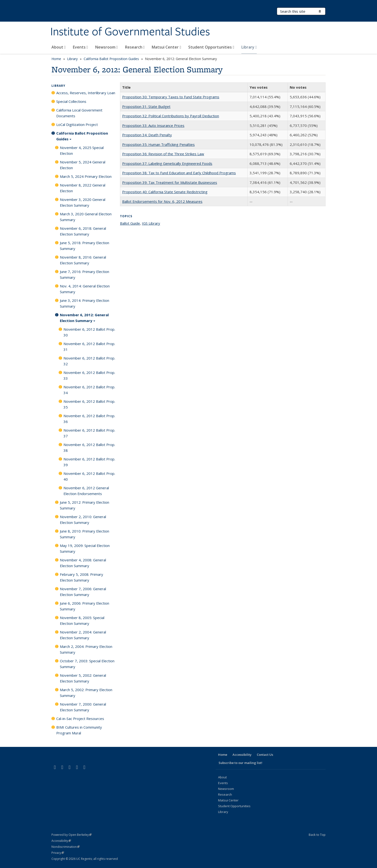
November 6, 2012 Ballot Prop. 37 (89, 433)
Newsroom (107, 47)
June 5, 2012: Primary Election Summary (85, 505)
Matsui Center (166, 47)
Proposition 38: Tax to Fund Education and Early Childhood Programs (179, 173)
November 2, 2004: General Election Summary (83, 635)
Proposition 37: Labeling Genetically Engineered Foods (167, 163)
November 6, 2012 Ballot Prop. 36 (89, 419)
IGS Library (151, 223)
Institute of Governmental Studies (130, 32)
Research (135, 47)
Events (80, 47)
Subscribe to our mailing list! (240, 763)
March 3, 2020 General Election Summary (86, 217)
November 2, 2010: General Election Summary (83, 520)
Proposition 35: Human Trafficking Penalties (158, 144)
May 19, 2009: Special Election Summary (85, 548)
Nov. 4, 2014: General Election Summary (85, 289)
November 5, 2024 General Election (83, 165)
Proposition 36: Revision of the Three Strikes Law (163, 154)
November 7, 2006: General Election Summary (83, 592)
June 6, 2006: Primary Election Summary (85, 606)
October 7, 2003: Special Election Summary (87, 664)
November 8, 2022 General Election (83, 188)
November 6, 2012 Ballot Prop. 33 (89, 375)
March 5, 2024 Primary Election (86, 176)
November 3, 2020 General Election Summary (83, 202)
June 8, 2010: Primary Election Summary (85, 534)
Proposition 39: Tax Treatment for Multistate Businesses (170, 182)
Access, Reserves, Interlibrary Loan (86, 93)
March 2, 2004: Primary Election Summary (86, 649)
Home (56, 59)
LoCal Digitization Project (77, 124)
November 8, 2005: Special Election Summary (82, 620)
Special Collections (71, 101)
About (59, 47)
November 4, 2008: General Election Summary (83, 563)
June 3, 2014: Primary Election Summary (85, 303)
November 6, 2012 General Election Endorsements (86, 491)
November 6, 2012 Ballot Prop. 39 (89, 462)
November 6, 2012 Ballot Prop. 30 (89, 332)
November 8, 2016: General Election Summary (83, 260)
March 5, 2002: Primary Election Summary (86, 693)
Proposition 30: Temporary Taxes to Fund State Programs (171, 97)
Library (249, 47)
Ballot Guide (130, 223)
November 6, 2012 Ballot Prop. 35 (89, 404)
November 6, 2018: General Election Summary (83, 231)
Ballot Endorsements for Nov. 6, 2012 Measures (162, 201)
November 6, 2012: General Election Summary (84, 319)
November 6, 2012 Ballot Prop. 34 (89, 390)
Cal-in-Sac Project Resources (80, 719)
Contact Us (265, 755)
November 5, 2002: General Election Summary (83, 678)
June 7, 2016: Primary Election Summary (85, 274)
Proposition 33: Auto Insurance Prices (153, 125)
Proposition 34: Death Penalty (147, 135)
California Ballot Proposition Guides (111, 59)
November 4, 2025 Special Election (82, 150)
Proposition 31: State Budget (146, 106)
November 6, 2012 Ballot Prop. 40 (89, 476)
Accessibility (242, 755)
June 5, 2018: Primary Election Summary (85, 246)
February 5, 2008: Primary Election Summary (82, 577)
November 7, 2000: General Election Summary (83, 707)
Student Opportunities (211, 47)
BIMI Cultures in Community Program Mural (79, 730)
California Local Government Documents (79, 113)
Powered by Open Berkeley (72, 835)
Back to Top (317, 835)
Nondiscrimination (66, 847)
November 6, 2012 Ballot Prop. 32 (89, 361)
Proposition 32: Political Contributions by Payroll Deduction (171, 116)
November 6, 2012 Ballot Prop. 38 (89, 447)
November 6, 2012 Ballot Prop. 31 (89, 347)
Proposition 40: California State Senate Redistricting (165, 192)
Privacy (58, 853)
